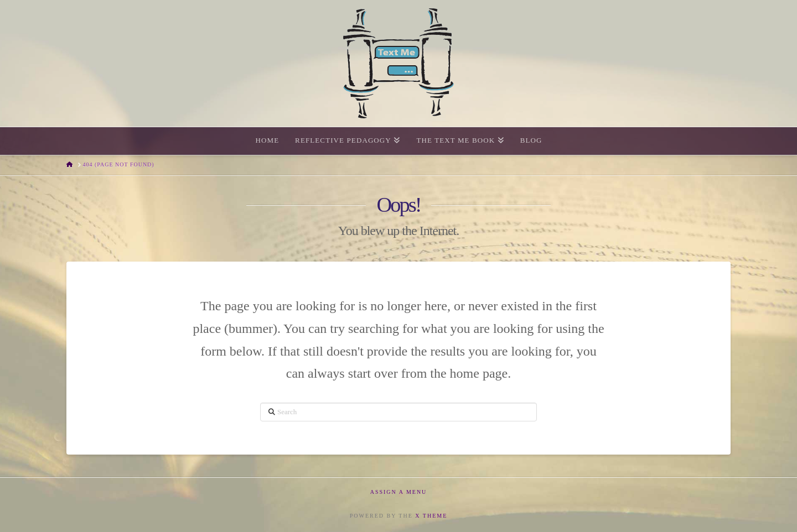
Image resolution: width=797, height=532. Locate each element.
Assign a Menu (399, 492)
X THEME (431, 516)
